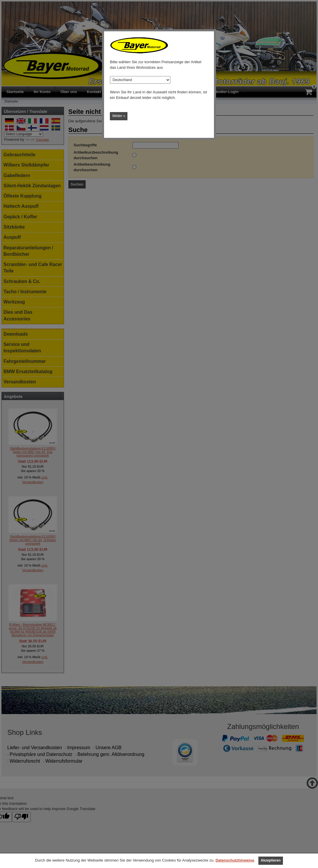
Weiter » (119, 116)
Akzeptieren (271, 860)
